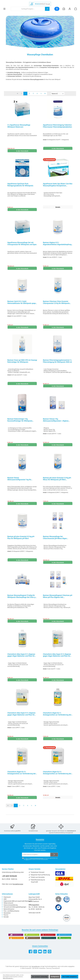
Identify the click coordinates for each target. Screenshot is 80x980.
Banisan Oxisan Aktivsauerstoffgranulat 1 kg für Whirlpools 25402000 (19, 481)
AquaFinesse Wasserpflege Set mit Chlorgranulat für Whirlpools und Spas (22, 244)
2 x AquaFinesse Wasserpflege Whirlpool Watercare (19, 126)
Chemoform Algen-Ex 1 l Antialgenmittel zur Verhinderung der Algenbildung (57, 717)
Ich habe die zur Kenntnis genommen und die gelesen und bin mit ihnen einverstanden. (41, 862)
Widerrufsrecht (8, 906)
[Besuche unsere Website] (50, 955)
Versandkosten (36, 969)
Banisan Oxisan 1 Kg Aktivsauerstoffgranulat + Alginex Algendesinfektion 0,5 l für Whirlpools (57, 422)
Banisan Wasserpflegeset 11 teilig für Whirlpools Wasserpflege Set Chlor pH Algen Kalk (22, 599)
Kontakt (6, 920)
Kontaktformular (33, 834)
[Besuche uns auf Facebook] (30, 955)
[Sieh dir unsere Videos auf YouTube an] (40, 955)
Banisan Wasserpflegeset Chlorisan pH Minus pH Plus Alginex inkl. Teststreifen (58, 599)
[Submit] (54, 858)
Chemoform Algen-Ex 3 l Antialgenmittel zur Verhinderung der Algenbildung (22, 777)
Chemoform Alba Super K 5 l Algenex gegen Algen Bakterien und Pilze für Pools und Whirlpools (21, 717)
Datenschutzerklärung (11, 908)
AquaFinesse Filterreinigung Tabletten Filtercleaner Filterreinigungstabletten (57, 126)
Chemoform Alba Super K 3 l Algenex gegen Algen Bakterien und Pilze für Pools (57, 658)
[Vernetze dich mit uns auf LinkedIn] (45, 955)
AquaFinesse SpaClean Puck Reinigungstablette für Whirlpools (20, 185)
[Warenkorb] (76, 9)
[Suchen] (47, 9)
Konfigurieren (55, 977)
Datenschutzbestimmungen (37, 861)
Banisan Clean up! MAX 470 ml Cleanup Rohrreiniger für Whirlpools (22, 362)
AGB (27, 862)
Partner (6, 918)
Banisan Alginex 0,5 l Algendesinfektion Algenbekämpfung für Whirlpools (57, 244)
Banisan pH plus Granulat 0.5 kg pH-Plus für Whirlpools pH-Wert (21, 540)
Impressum (7, 900)
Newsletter (7, 916)
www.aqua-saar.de (34, 916)
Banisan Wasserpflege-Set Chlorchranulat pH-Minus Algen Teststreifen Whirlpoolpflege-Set (55, 540)
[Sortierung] (58, 94)
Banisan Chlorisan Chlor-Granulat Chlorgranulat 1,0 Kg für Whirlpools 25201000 (56, 303)
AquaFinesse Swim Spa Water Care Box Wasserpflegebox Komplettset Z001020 (58, 185)
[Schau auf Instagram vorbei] (35, 955)
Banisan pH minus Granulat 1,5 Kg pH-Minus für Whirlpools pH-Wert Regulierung (57, 481)
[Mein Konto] (70, 9)
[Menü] (4, 9)
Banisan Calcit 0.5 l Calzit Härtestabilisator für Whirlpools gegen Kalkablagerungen (22, 303)
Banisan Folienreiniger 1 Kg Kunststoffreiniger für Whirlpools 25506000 (20, 422)
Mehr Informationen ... (8, 978)
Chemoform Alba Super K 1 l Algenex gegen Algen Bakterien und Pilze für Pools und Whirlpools (21, 658)
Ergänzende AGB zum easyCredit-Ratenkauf (17, 904)
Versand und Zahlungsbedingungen (15, 910)
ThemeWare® (56, 971)
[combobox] (28, 9)
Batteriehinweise (9, 912)
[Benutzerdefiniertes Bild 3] (58, 910)
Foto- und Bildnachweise (11, 914)
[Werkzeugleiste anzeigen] (57, 9)
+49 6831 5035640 (9, 879)
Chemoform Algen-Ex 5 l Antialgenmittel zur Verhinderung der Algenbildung (57, 777)
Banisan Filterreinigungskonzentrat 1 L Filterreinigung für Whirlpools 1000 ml (57, 362)
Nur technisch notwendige (40, 977)
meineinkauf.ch (71, 834)
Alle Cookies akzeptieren (70, 977)
